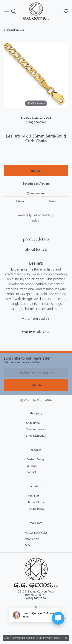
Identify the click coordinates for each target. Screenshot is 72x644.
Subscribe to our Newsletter (27, 358)
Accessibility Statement (36, 629)
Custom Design (36, 459)
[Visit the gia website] (25, 400)
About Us (33, 496)
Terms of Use (36, 502)
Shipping (20, 201)
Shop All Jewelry (36, 429)
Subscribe (36, 385)
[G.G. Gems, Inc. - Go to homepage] (36, 573)
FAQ (27, 545)
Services (32, 466)
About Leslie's (36, 249)
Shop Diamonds (36, 436)
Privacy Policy (36, 509)
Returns (53, 201)
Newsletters (32, 539)
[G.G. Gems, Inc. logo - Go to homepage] (36, 11)
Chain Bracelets (15, 30)
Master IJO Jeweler (36, 533)
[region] (36, 75)
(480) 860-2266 (36, 122)
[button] (14, 11)
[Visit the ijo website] (37, 400)
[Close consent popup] (66, 638)
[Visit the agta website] (48, 400)
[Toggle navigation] (6, 11)
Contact (31, 472)
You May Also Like (36, 332)
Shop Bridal (33, 423)
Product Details (36, 239)
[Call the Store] (36, 598)
